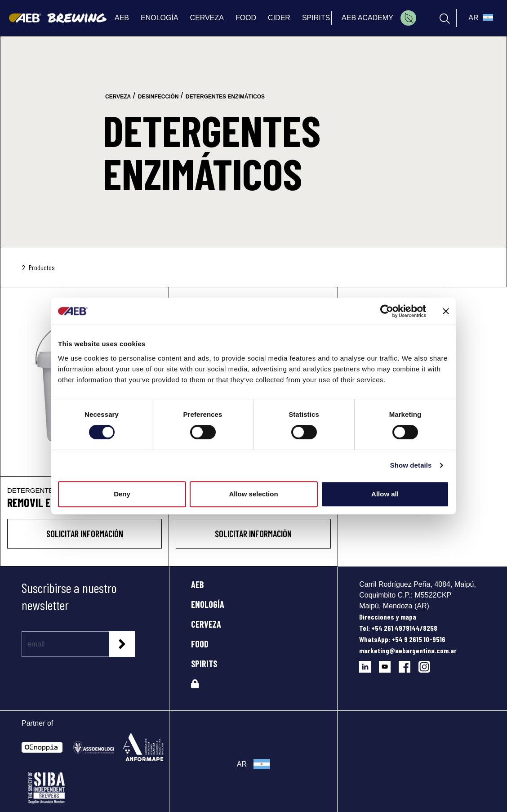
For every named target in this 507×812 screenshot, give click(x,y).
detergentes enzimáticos (225, 97)
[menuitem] (408, 18)
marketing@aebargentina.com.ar (408, 650)
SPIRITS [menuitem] (316, 18)
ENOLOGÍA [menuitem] (160, 18)
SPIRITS (204, 664)
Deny (122, 494)
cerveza (118, 97)
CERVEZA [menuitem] (207, 18)
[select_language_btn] (480, 18)
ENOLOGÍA (208, 604)
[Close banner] (446, 311)
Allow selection (253, 494)
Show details (411, 465)
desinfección (158, 97)
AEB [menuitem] (122, 18)
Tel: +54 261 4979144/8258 (398, 628)
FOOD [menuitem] (246, 18)
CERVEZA (206, 624)
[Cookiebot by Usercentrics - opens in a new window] (387, 311)
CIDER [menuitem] (279, 18)
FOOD (200, 644)
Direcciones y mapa (388, 617)
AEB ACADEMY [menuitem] (367, 18)
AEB (198, 584)
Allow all (385, 494)
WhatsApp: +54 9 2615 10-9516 (402, 639)
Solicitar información (85, 534)
